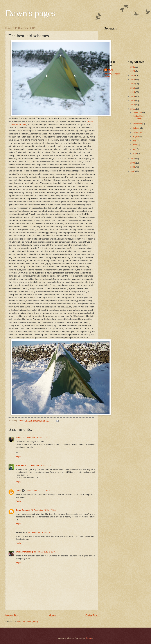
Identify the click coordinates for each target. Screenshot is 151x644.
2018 (133, 79)
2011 (133, 109)
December (138, 112)
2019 (133, 75)
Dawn (18, 491)
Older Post (92, 616)
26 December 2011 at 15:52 (40, 532)
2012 (133, 105)
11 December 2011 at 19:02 (38, 491)
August (136, 136)
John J (19, 438)
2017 (133, 84)
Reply (18, 456)
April (135, 153)
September (138, 132)
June (135, 145)
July (135, 141)
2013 (133, 101)
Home (52, 616)
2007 (133, 171)
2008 (133, 167)
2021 (133, 67)
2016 (133, 88)
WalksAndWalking (24, 552)
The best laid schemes (138, 117)
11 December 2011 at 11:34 (35, 438)
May (135, 149)
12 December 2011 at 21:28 (43, 510)
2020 (133, 71)
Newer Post (12, 616)
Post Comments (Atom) (28, 622)
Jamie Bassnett (23, 510)
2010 (133, 159)
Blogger (89, 638)
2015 (133, 92)
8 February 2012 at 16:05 (45, 552)
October (136, 128)
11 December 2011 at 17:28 (39, 465)
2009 (133, 163)
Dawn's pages (30, 13)
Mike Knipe (21, 465)
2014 (133, 96)
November (138, 124)
